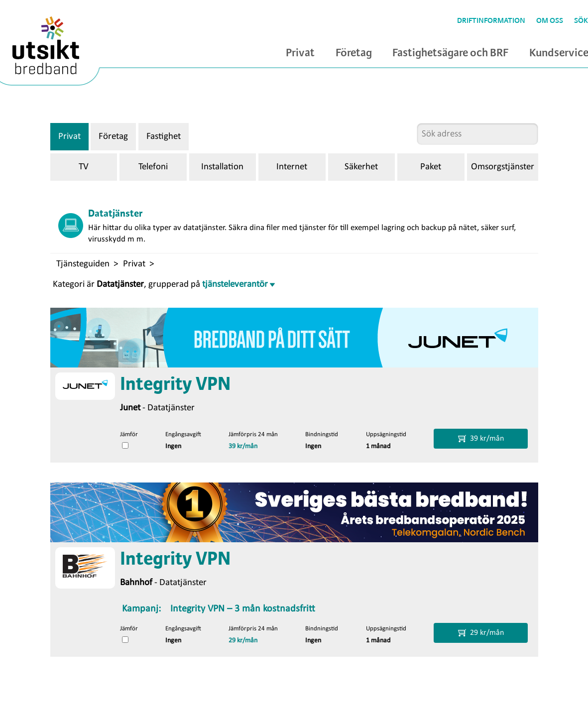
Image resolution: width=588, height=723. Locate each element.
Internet (292, 167)
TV (84, 167)
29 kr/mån (243, 641)
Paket (431, 167)
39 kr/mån (243, 446)
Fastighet (164, 137)
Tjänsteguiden (83, 264)
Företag (354, 53)
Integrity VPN (175, 385)
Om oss (550, 21)
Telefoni (153, 167)
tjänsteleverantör (238, 285)
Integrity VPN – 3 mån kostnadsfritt (243, 609)
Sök (581, 21)
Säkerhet (361, 167)
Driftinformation (491, 21)
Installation (222, 167)
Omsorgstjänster (503, 167)
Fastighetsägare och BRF (450, 53)
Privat (300, 53)
